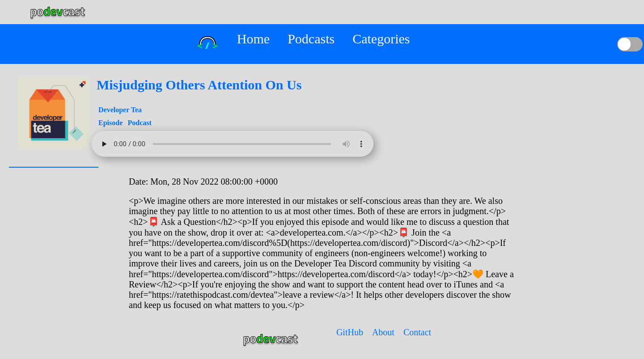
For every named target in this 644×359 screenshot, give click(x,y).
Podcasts (311, 39)
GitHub (350, 332)
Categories (381, 39)
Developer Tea (120, 110)
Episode (111, 123)
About (383, 332)
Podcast (139, 123)
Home (253, 39)
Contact (417, 332)
